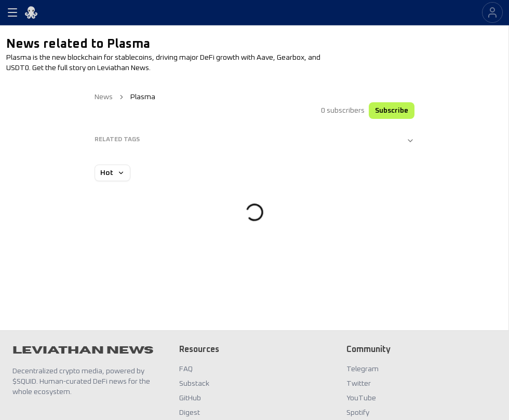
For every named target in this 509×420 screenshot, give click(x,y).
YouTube (361, 398)
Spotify (358, 413)
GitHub (190, 398)
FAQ (186, 369)
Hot (112, 173)
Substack (194, 384)
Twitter (359, 384)
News (104, 97)
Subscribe (392, 111)
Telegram (363, 369)
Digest (190, 413)
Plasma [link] (143, 97)
